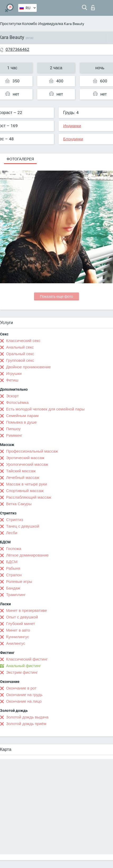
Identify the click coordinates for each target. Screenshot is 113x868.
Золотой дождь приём (26, 724)
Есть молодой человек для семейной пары (45, 409)
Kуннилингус (18, 637)
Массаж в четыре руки (27, 484)
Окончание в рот (21, 688)
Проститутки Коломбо (19, 24)
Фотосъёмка (17, 403)
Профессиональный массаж (32, 451)
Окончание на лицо (24, 701)
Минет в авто (18, 630)
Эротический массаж (25, 458)
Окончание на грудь (24, 695)
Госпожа (14, 549)
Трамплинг (16, 595)
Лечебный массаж (23, 478)
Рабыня (13, 568)
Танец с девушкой (23, 526)
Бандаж (13, 588)
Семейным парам (22, 416)
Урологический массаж (27, 464)
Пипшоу (13, 429)
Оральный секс (20, 354)
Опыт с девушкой (22, 617)
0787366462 (17, 49)
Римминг (14, 435)
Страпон (14, 575)
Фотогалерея (20, 159)
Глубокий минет (21, 624)
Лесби (12, 533)
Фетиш (12, 380)
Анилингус (16, 643)
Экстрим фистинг (22, 672)
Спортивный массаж (25, 491)
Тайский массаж (21, 471)
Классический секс (23, 341)
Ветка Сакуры (19, 504)
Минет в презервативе (27, 611)
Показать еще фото (56, 296)
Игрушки (14, 374)
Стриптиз (15, 520)
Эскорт (12, 396)
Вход (93, 8)
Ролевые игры (19, 582)
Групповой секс (20, 360)
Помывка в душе (21, 422)
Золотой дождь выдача (27, 717)
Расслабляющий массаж (29, 497)
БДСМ (12, 562)
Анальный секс (20, 347)
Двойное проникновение (28, 367)
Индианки (72, 126)
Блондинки (73, 139)
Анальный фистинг (23, 666)
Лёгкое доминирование (27, 555)
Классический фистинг (27, 659)
